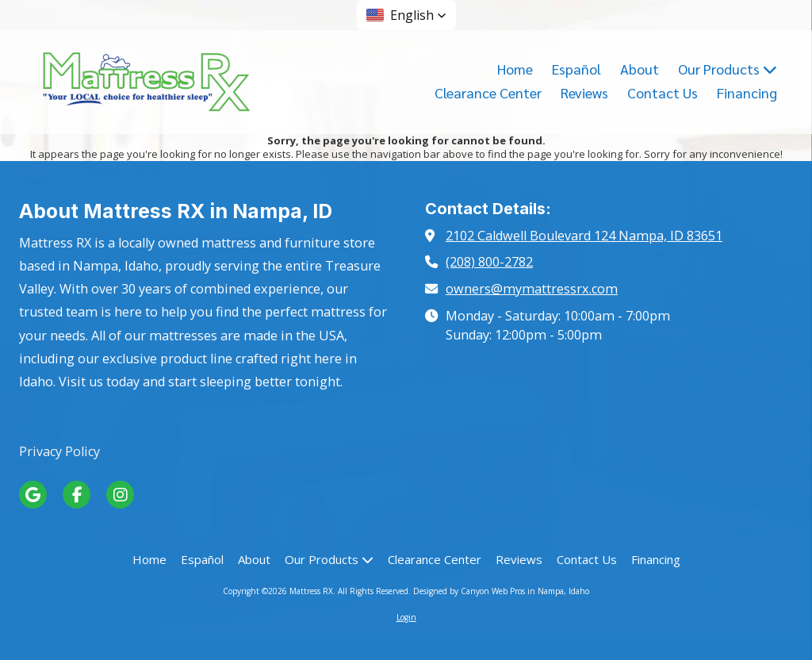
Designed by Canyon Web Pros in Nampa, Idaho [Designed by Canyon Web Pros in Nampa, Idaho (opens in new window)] (501, 591)
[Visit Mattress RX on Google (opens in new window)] (33, 495)
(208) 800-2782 (489, 262)
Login (406, 617)
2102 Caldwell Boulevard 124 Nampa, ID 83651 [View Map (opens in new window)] (584, 236)
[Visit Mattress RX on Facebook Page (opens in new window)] (77, 495)
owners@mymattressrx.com (532, 289)
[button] (406, 15)
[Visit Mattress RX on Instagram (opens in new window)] (120, 495)
